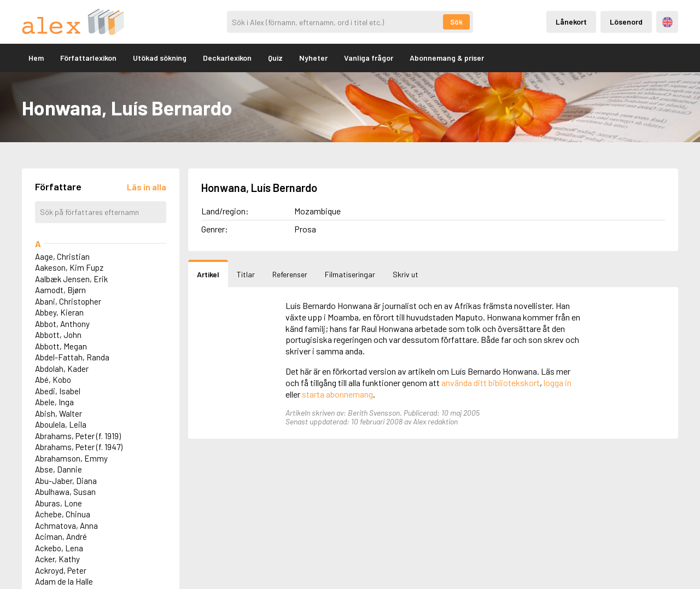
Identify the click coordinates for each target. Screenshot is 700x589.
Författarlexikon (88, 58)
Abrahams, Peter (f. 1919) (78, 436)
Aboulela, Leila (61, 424)
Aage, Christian (62, 256)
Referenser (290, 274)
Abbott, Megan (61, 346)
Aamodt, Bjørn (60, 290)
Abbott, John (58, 335)
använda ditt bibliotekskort (491, 383)
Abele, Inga (54, 402)
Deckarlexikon (227, 58)
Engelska (667, 22)
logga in (558, 383)
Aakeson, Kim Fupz (69, 267)
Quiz (275, 58)
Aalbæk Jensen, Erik (71, 279)
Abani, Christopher (68, 301)
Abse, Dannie (59, 469)
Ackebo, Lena (59, 548)
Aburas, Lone (59, 503)
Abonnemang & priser (447, 58)
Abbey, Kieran (59, 312)
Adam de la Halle (64, 581)
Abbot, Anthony (62, 324)
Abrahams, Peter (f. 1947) (79, 447)
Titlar (246, 274)
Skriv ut (406, 274)
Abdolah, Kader (62, 369)
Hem (36, 58)
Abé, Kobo (53, 380)
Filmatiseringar (350, 274)
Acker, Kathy (57, 559)
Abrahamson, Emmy (71, 458)
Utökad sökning (160, 58)
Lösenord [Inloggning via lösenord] (626, 22)
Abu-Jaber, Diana (66, 481)
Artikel (208, 274)
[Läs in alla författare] (147, 187)
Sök (456, 22)
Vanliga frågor (369, 58)
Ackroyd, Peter (61, 570)
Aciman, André (61, 536)
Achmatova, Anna (66, 526)
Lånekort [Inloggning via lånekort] (571, 22)
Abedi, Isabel (58, 391)
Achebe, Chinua (63, 514)
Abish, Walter (59, 413)
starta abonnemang (337, 394)
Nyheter (313, 58)
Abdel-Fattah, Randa (72, 357)
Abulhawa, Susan (65, 492)
